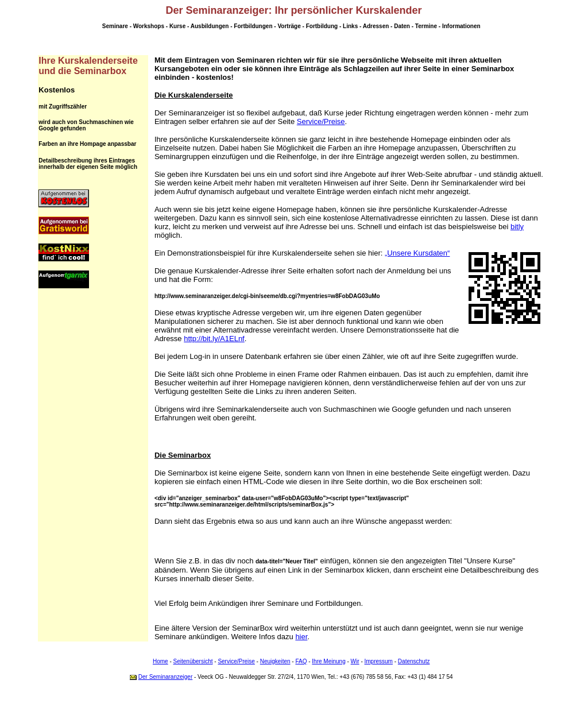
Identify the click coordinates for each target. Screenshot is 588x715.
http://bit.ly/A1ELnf (214, 339)
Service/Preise (321, 121)
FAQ (301, 661)
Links (350, 26)
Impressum (379, 661)
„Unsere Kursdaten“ (417, 253)
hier (301, 637)
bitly (517, 227)
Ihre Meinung (328, 661)
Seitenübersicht (193, 661)
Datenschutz (414, 661)
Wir (355, 661)
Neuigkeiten (275, 661)
